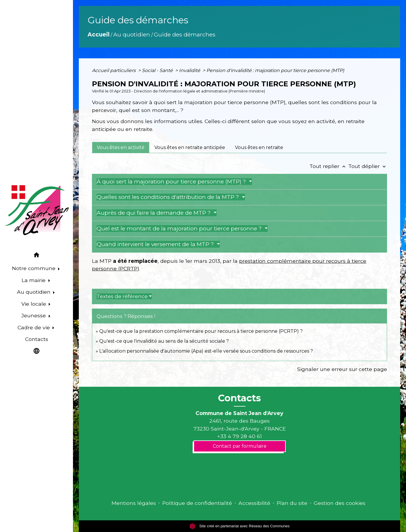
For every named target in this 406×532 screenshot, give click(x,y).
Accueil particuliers (114, 70)
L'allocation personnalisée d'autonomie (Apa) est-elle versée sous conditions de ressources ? (206, 351)
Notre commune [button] (34, 268)
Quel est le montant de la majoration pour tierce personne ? (180, 229)
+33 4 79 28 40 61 (239, 436)
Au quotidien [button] (34, 292)
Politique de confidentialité (197, 503)
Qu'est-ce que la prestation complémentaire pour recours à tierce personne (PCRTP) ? (201, 331)
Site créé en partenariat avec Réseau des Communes (239, 526)
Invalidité (190, 70)
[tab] (121, 147)
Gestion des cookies (340, 503)
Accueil (99, 34)
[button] (36, 256)
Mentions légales (134, 503)
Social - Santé (158, 70)
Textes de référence (122, 296)
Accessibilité (254, 503)
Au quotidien (132, 34)
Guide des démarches (185, 34)
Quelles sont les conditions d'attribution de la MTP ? (169, 197)
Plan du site (292, 503)
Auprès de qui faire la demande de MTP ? (154, 213)
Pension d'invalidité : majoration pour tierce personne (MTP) (275, 70)
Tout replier (329, 166)
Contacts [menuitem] (37, 339)
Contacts (239, 398)
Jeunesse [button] (34, 315)
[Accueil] (36, 210)
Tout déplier (368, 166)
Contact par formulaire (240, 446)
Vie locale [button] (34, 304)
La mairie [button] (34, 280)
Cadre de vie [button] (34, 327)
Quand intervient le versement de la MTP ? (156, 244)
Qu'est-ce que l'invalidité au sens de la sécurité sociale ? (164, 341)
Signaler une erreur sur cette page (342, 369)
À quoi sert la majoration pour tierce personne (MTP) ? (172, 182)
